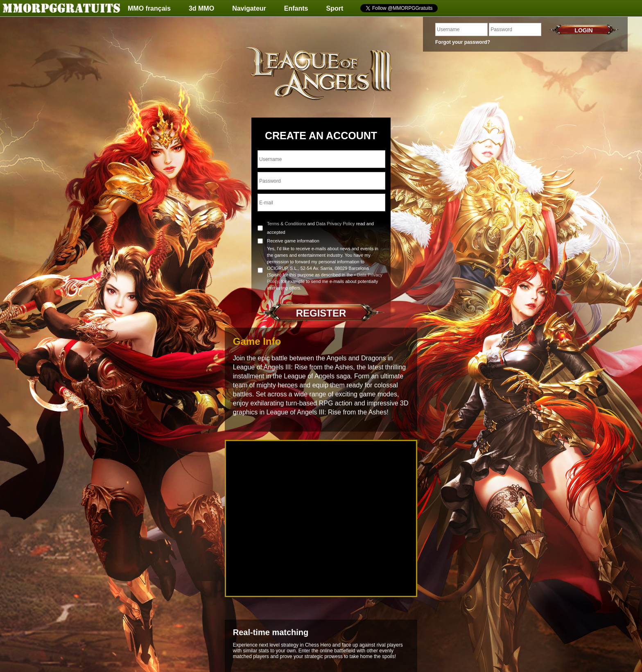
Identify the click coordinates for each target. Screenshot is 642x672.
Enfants (296, 8)
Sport (335, 8)
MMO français (149, 8)
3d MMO (201, 8)
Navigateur (249, 8)
